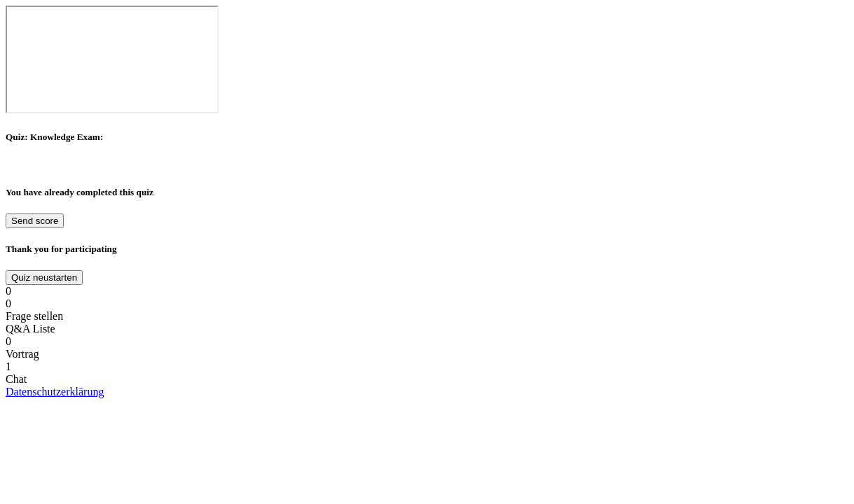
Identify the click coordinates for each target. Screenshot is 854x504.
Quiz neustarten (44, 278)
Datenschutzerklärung (55, 392)
